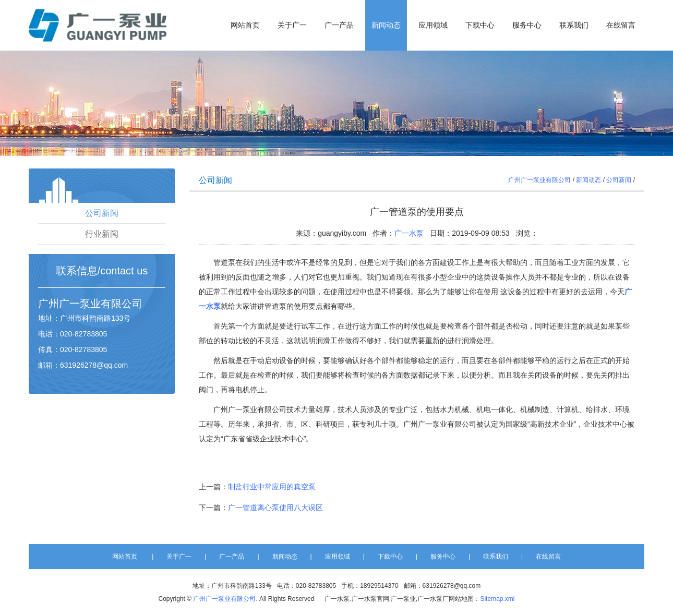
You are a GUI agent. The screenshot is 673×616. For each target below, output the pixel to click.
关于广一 (292, 25)
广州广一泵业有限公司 (539, 180)
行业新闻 (102, 234)
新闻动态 (386, 25)
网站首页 (245, 25)
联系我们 (574, 25)
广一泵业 (80, 304)
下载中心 (480, 25)
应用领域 (433, 25)
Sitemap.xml (497, 599)
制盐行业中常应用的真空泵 (272, 487)
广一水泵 (409, 233)
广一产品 (339, 25)
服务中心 (527, 25)
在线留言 (621, 25)
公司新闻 (102, 213)
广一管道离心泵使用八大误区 (275, 508)
